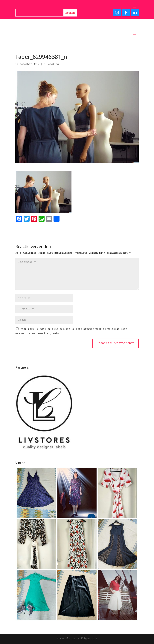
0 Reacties (51, 64)
